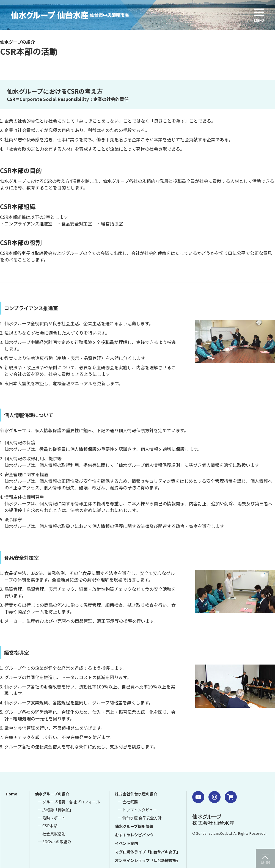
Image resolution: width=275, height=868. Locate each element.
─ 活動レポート (52, 818)
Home (12, 794)
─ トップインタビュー (137, 810)
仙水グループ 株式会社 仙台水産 (213, 820)
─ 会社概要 (128, 802)
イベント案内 (127, 843)
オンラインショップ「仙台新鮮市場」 (148, 860)
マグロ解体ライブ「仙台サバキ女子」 (148, 852)
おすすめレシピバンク (134, 835)
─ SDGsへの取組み (54, 842)
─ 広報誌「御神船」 (55, 810)
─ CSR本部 (48, 826)
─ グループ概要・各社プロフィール (69, 802)
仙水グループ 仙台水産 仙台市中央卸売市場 (78, 15)
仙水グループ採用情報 (134, 826)
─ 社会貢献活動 (52, 834)
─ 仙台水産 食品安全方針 (140, 818)
